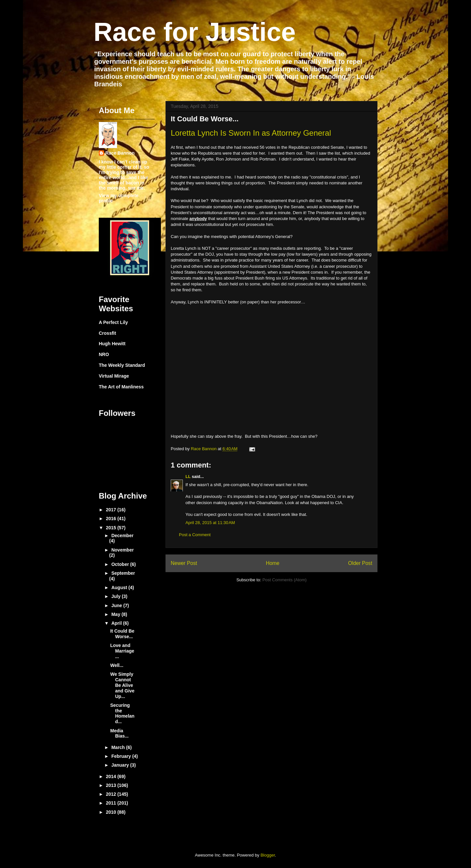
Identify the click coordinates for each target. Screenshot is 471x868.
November (122, 550)
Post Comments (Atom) (284, 580)
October (121, 564)
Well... (117, 665)
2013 (112, 785)
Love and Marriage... (122, 651)
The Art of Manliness (121, 387)
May (116, 614)
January (121, 765)
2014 (112, 776)
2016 (112, 519)
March (119, 747)
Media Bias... (119, 733)
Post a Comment (195, 535)
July (116, 596)
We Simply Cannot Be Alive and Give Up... (122, 685)
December (122, 536)
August (120, 587)
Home (273, 563)
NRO (104, 354)
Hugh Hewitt (112, 344)
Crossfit (107, 333)
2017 (112, 510)
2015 (112, 528)
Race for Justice (195, 32)
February (122, 756)
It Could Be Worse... (122, 634)
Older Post (360, 563)
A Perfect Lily (113, 322)
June (117, 605)
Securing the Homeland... (122, 713)
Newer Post (184, 563)
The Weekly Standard (122, 365)
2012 (112, 794)
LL (188, 477)
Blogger (268, 855)
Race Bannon (120, 153)
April (117, 623)
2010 (112, 812)
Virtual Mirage (114, 376)
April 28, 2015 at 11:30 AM (210, 523)
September (123, 573)
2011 (112, 803)
